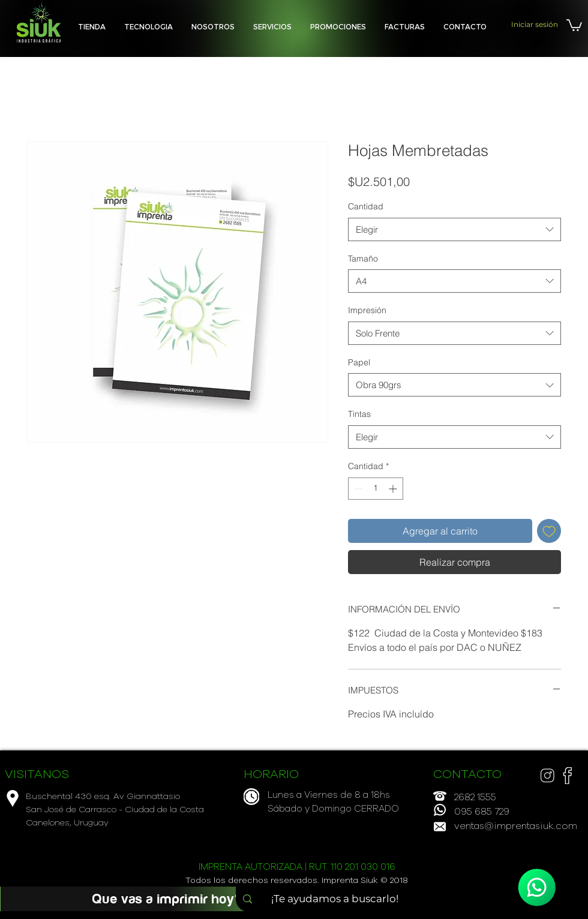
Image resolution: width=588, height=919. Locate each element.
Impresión (367, 310)
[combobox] (454, 229)
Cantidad (366, 206)
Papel (359, 362)
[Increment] (394, 489)
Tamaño (363, 259)
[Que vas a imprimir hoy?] (167, 899)
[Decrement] (357, 489)
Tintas (359, 414)
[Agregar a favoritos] (549, 531)
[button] (272, 27)
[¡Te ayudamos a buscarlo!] (338, 899)
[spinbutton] (376, 489)
